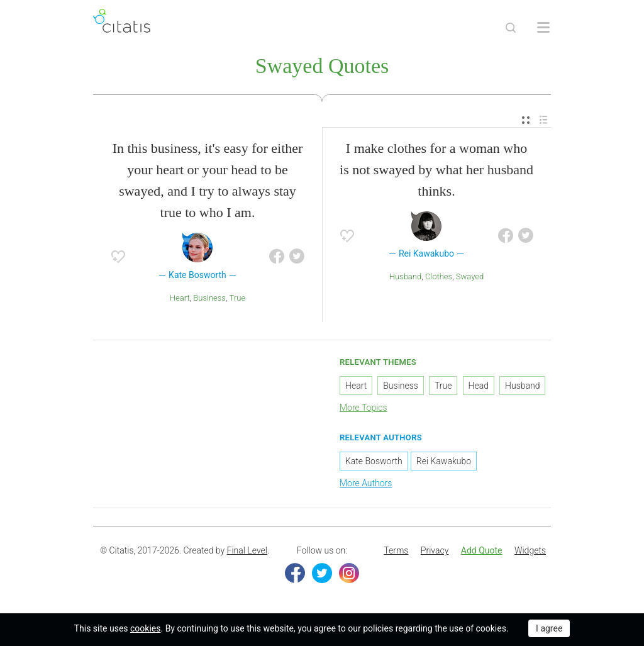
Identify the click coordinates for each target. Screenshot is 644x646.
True (238, 298)
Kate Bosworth (374, 461)
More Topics (364, 408)
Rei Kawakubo (444, 461)
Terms (396, 550)
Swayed (470, 276)
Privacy (435, 550)
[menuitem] (526, 120)
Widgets (530, 550)
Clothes (439, 276)
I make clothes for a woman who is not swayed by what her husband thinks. (436, 170)
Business (209, 298)
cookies (145, 628)
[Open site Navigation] (543, 28)
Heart (180, 298)
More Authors (366, 483)
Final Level (247, 550)
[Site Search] (511, 28)
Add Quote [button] (482, 550)
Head (479, 386)
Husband (405, 276)
